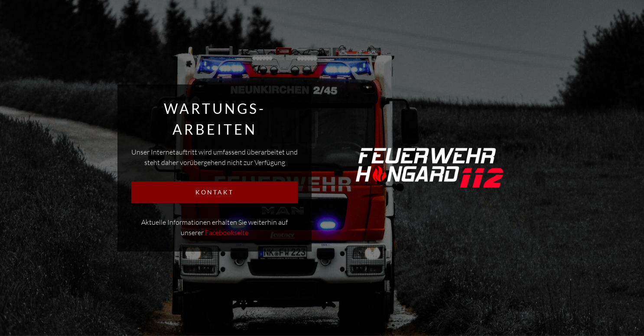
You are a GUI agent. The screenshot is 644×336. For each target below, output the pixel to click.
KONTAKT (215, 192)
